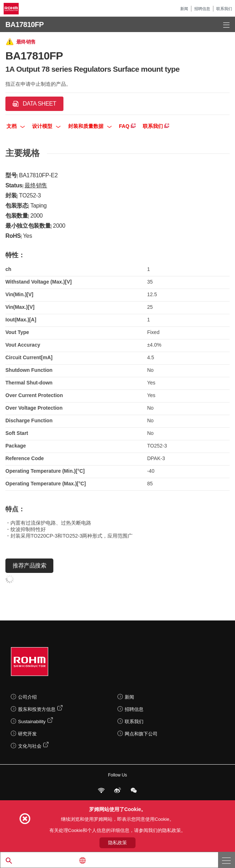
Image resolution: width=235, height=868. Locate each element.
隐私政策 (117, 843)
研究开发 (27, 734)
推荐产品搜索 (29, 566)
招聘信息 (202, 9)
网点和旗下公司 (141, 734)
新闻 (184, 9)
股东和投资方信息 (37, 709)
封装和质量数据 (90, 126)
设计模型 (46, 126)
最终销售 (36, 185)
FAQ (127, 126)
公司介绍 (27, 697)
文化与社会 (30, 746)
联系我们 (224, 9)
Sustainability (32, 722)
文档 (16, 126)
